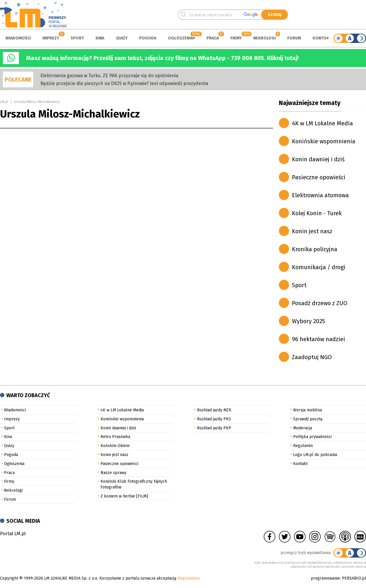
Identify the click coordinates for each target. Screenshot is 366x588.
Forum (294, 38)
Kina (100, 38)
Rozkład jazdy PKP (214, 428)
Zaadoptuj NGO (312, 357)
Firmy (236, 38)
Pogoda (148, 38)
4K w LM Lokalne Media (322, 123)
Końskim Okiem (115, 446)
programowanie (325, 578)
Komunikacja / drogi (319, 267)
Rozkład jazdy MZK (214, 410)
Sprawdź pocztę (308, 419)
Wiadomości (18, 38)
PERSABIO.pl (354, 578)
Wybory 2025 (308, 321)
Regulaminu (189, 578)
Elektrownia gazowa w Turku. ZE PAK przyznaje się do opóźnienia (109, 76)
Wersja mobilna (307, 410)
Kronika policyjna (315, 249)
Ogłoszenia (180, 38)
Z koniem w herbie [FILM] (124, 496)
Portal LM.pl (13, 534)
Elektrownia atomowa (320, 195)
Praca (213, 38)
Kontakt (300, 464)
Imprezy (51, 38)
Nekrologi (264, 38)
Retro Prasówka (115, 437)
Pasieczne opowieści (319, 177)
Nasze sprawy (113, 473)
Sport (77, 38)
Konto (320, 38)
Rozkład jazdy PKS (214, 419)
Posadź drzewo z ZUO (320, 303)
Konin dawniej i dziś (318, 159)
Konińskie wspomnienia (324, 141)
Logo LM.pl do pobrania (315, 455)
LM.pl (4, 102)
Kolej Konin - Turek (317, 213)
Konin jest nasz (312, 231)
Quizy (122, 38)
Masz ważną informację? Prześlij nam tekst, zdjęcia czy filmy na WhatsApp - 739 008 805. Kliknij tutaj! (162, 58)
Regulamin (303, 446)
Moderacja (303, 428)
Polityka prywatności (312, 437)
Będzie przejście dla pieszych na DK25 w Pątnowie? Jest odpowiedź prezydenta (124, 83)
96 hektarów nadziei (319, 339)
